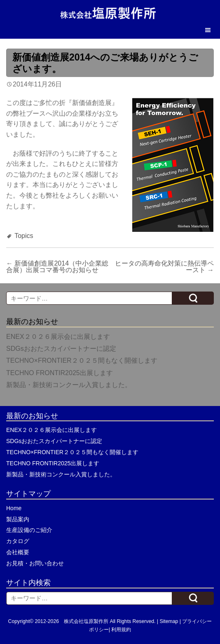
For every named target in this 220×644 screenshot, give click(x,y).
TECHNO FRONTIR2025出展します (60, 373)
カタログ (18, 541)
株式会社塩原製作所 (86, 621)
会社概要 (18, 552)
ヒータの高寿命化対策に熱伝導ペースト (164, 267)
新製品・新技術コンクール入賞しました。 (69, 385)
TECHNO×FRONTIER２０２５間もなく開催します (82, 360)
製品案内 (18, 519)
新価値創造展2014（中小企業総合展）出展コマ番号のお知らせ (57, 267)
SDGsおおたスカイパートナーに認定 (61, 349)
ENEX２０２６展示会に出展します (58, 337)
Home (14, 508)
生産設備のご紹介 (29, 530)
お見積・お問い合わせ (35, 563)
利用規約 (121, 630)
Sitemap (169, 621)
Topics (24, 236)
